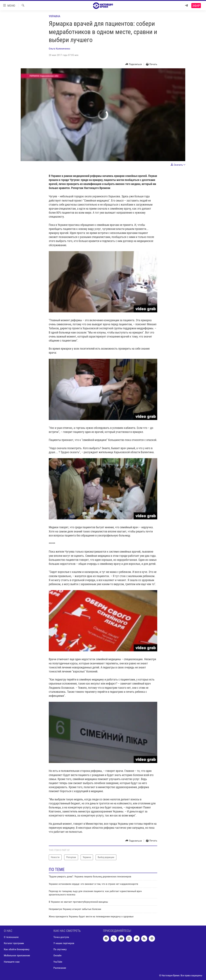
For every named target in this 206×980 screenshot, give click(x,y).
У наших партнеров (64, 943)
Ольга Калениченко (59, 49)
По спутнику (60, 949)
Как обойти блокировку (17, 949)
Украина (54, 16)
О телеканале (11, 937)
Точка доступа (61, 937)
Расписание (60, 968)
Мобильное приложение (17, 956)
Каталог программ (14, 943)
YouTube (58, 962)
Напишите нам (12, 962)
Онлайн (57, 956)
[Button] (134, 64)
